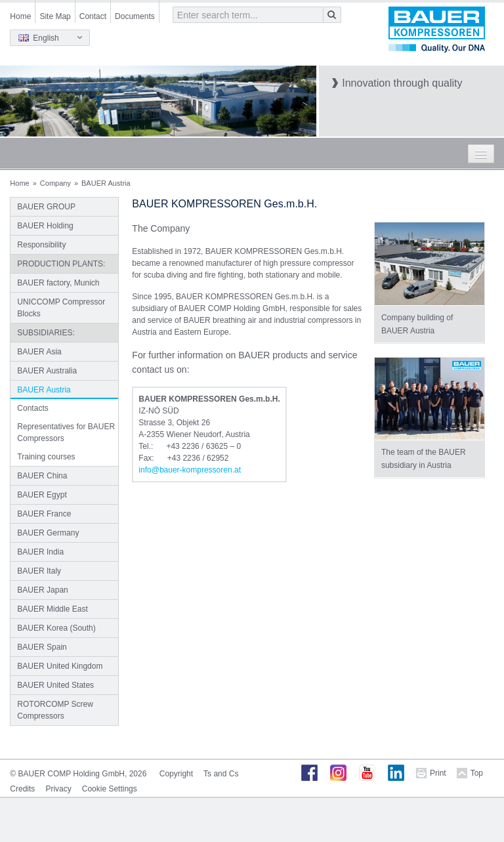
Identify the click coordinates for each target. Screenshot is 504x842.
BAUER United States (55, 685)
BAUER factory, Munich (58, 283)
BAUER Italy (39, 571)
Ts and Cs (221, 774)
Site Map (55, 16)
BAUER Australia (47, 371)
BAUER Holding (45, 226)
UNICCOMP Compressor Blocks (61, 308)
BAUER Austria (44, 390)
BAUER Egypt (42, 495)
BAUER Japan (42, 590)
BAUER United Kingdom (60, 666)
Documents (135, 16)
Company (55, 183)
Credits (22, 789)
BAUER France (44, 514)
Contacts (32, 408)
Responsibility (41, 245)
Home (20, 16)
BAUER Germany (48, 533)
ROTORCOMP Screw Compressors (55, 710)
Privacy (58, 789)
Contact (93, 16)
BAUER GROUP (46, 207)
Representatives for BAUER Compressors (66, 432)
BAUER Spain (42, 647)
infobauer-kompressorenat (190, 470)
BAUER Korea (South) (56, 628)
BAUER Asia (39, 352)
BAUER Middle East (52, 609)
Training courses (46, 457)
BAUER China (42, 476)
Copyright (176, 774)
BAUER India (40, 552)
